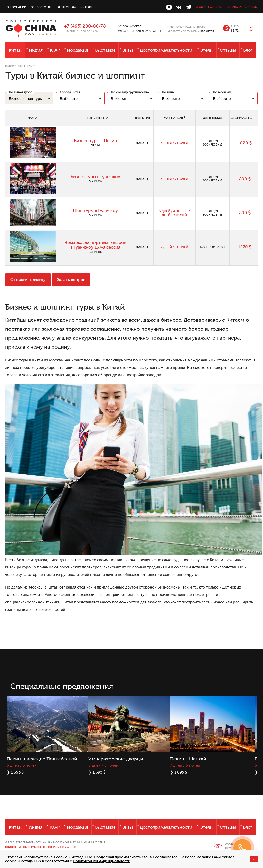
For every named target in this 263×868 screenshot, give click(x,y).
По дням (168, 92)
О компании (16, 7)
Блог (248, 50)
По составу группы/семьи (130, 92)
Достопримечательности (166, 50)
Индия (36, 50)
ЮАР (55, 50)
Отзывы (228, 50)
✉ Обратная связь (209, 7)
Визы (128, 50)
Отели (206, 50)
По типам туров (20, 92)
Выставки (105, 50)
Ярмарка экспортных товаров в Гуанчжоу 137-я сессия (95, 245)
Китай (15, 50)
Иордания (77, 50)
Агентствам (66, 7)
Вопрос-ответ (42, 7)
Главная (10, 66)
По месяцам (222, 92)
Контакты (87, 7)
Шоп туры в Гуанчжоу (95, 211)
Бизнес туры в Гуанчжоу (95, 177)
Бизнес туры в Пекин (95, 141)
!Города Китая (70, 92)
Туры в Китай (25, 66)
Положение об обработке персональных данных (41, 847)
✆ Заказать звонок (242, 7)
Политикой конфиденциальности (102, 861)
